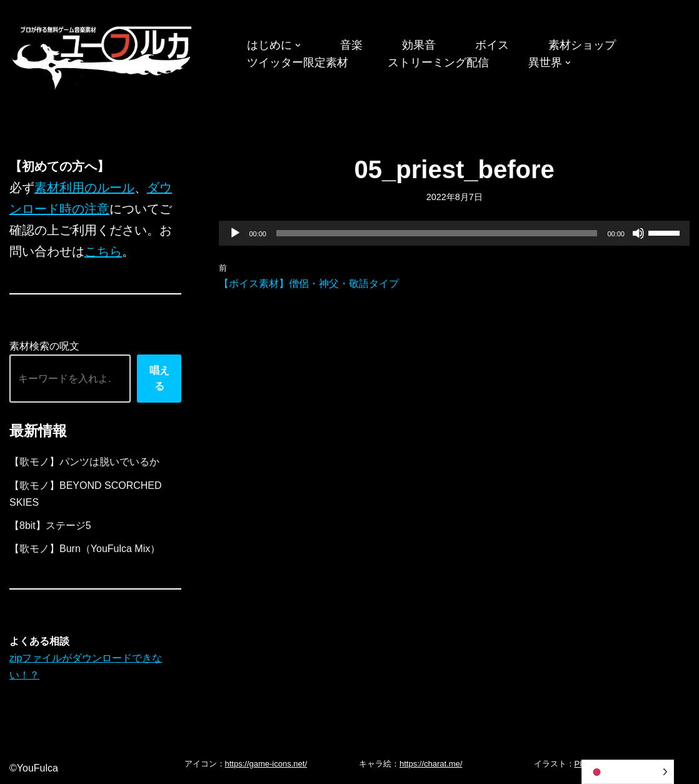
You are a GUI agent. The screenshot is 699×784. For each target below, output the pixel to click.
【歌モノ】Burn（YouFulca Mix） (85, 549)
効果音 (419, 45)
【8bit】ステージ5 (50, 525)
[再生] (235, 233)
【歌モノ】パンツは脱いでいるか (84, 462)
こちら (103, 251)
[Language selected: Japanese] (628, 772)
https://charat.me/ (431, 764)
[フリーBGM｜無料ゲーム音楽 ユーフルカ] (103, 55)
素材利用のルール (84, 188)
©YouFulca (34, 768)
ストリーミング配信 (438, 63)
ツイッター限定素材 (298, 63)
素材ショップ (582, 45)
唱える (159, 379)
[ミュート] (638, 233)
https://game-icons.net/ (266, 764)
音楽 (351, 45)
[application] (454, 233)
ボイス (492, 45)
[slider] (437, 233)
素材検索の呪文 (44, 346)
